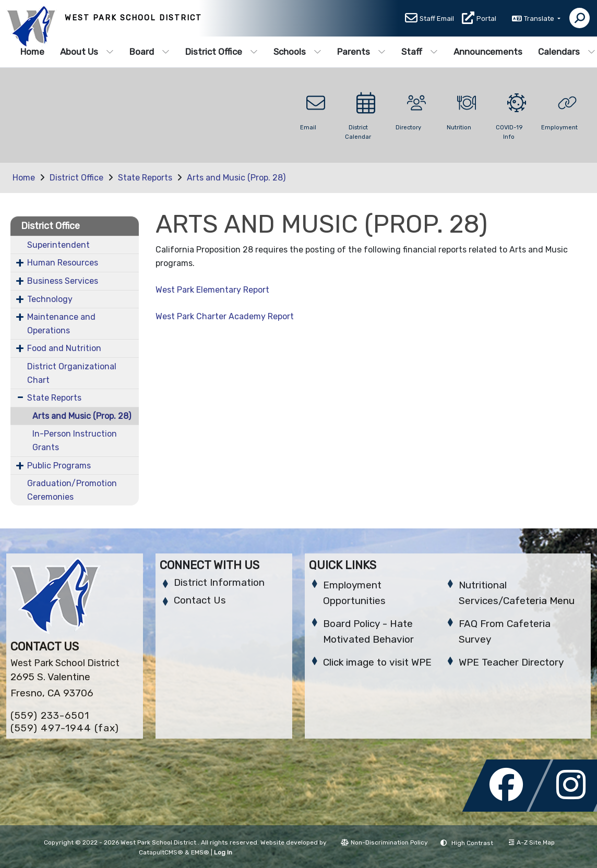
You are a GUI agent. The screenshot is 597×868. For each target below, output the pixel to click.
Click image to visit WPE (377, 662)
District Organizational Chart (72, 373)
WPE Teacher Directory (511, 662)
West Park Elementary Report (212, 290)
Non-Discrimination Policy (384, 842)
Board (150, 52)
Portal (486, 19)
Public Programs (59, 466)
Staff (420, 52)
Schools (297, 52)
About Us (87, 52)
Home (32, 52)
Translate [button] (540, 19)
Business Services (63, 281)
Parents (361, 52)
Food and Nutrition (64, 348)
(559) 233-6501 (50, 715)
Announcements (488, 52)
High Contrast (472, 843)
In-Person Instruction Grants (75, 441)
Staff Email (437, 19)
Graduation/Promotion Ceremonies (72, 490)
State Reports (145, 178)
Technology (50, 299)
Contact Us (200, 600)
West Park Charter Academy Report (225, 316)
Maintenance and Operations (61, 324)
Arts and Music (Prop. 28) (236, 178)
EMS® (200, 852)
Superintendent (58, 245)
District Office (222, 52)
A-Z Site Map (532, 842)
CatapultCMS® (161, 852)
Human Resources (63, 263)
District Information (219, 582)
